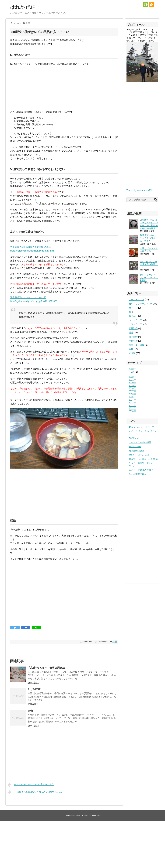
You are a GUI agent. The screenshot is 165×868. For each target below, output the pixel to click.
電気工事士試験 (137, 345)
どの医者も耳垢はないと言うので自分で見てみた (35, 792)
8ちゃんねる (135, 446)
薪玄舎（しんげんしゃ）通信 (143, 459)
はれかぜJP (23, 7)
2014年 (132, 400)
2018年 (132, 388)
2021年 (132, 380)
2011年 (132, 408)
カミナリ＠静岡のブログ (141, 470)
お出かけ (133, 316)
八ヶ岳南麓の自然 (138, 474)
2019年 (132, 385)
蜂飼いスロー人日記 (139, 455)
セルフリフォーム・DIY (141, 304)
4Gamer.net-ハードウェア (142, 427)
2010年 (132, 411)
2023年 (132, 369)
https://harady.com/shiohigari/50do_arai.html (32, 251)
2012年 (132, 405)
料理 (115, 642)
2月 (133, 372)
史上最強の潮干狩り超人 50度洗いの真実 (31, 247)
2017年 (132, 391)
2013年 (132, 403)
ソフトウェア (135, 324)
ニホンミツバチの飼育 (140, 442)
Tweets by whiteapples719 (140, 190)
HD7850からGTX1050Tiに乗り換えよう (31, 785)
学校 (131, 349)
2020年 (132, 383)
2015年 (132, 397)
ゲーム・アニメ (137, 300)
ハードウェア (135, 320)
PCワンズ (134, 438)
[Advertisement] (64, 599)
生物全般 (133, 341)
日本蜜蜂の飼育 (137, 451)
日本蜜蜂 (133, 337)
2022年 (132, 377)
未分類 (132, 353)
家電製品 (133, 328)
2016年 (132, 394)
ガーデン (133, 308)
